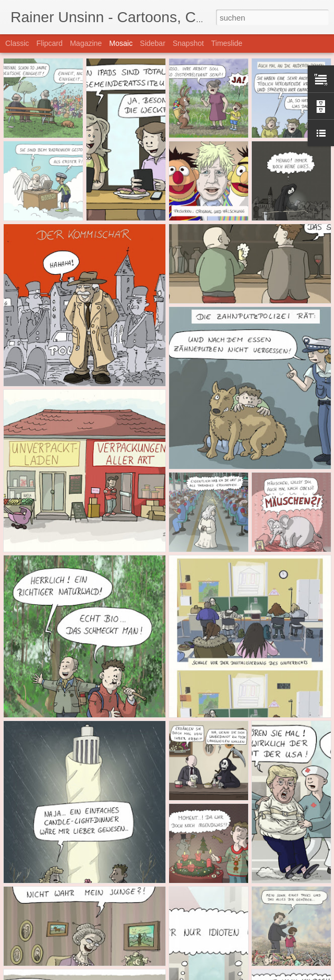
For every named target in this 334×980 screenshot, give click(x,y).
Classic (17, 43)
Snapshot (188, 43)
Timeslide (227, 43)
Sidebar (153, 43)
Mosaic (121, 43)
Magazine (86, 43)
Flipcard (50, 43)
